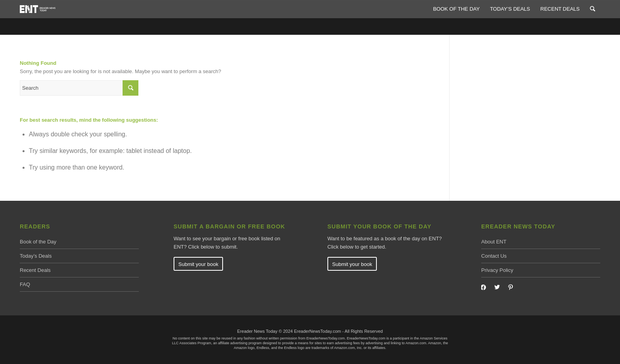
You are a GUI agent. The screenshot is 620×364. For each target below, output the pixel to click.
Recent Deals (35, 270)
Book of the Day (38, 242)
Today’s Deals (36, 256)
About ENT (494, 242)
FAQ (25, 284)
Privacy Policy (497, 270)
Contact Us (494, 256)
